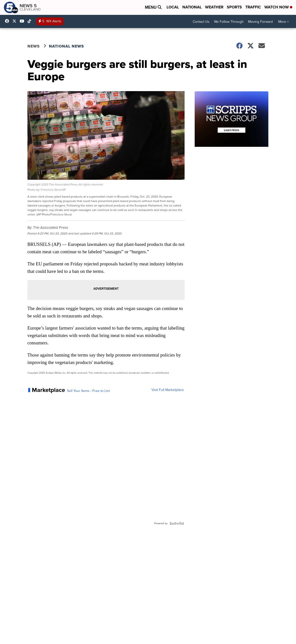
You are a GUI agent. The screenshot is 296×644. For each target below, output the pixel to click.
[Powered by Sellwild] (177, 523)
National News (66, 46)
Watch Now (278, 7)
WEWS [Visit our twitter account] (16, 21)
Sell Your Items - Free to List (88, 391)
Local (173, 7)
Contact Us (201, 22)
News (34, 46)
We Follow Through (229, 22)
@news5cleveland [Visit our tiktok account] (31, 21)
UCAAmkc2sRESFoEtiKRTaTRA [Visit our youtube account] (23, 21)
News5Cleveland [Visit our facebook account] (8, 21)
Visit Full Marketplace (168, 390)
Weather (214, 7)
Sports (234, 7)
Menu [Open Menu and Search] (153, 7)
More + (284, 22)
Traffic (253, 7)
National (192, 7)
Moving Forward (260, 22)
